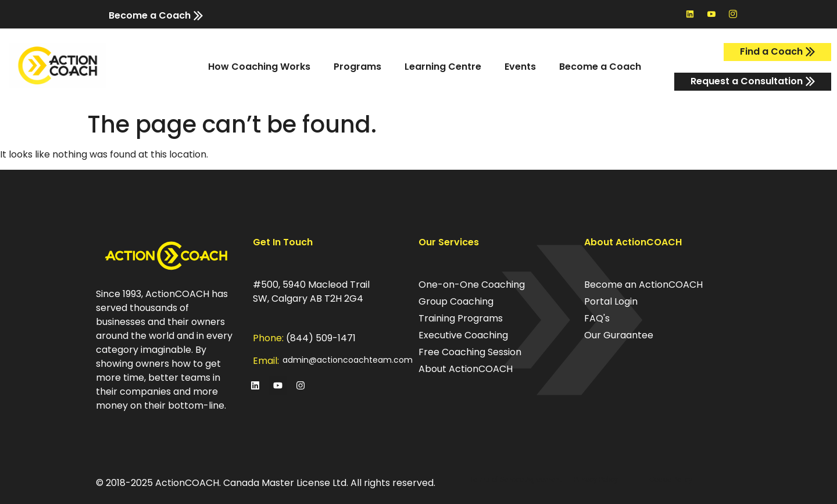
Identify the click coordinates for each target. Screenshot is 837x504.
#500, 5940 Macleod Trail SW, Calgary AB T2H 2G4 (311, 292)
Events (520, 67)
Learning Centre (443, 67)
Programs (357, 67)
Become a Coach (600, 67)
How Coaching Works (259, 67)
